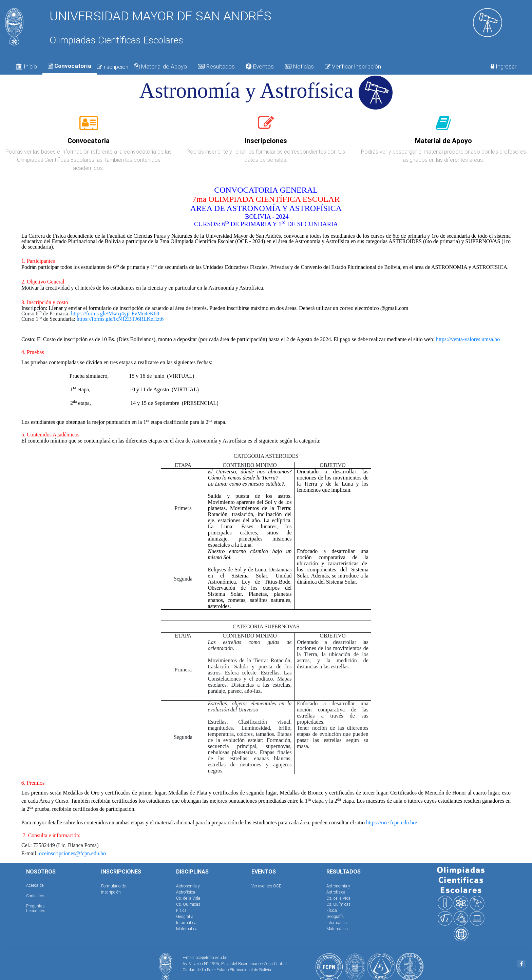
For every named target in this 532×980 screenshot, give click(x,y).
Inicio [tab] (26, 66)
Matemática (187, 929)
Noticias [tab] (299, 66)
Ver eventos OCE (266, 886)
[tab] (89, 127)
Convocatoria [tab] (70, 66)
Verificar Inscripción (353, 66)
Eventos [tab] (260, 66)
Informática (186, 923)
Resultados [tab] (216, 66)
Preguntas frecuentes (36, 908)
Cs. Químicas (188, 904)
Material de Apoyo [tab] (160, 66)
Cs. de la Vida (188, 898)
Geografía (185, 916)
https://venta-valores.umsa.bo (468, 339)
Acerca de (35, 885)
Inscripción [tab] (112, 67)
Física (181, 910)
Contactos (35, 896)
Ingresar (503, 66)
